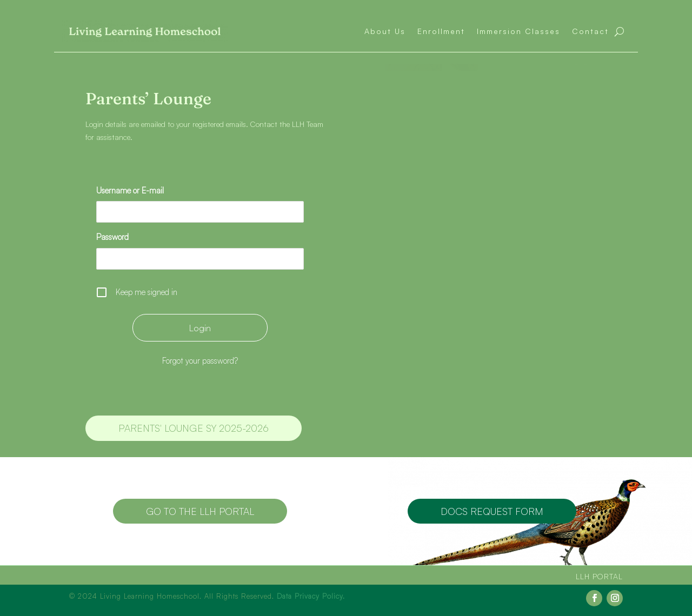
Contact (590, 31)
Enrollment (441, 31)
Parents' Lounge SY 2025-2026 (194, 428)
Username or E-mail (130, 190)
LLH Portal (599, 576)
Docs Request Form (492, 511)
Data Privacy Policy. (311, 596)
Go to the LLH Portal (200, 511)
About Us (385, 31)
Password (112, 237)
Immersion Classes (518, 31)
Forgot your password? (200, 361)
